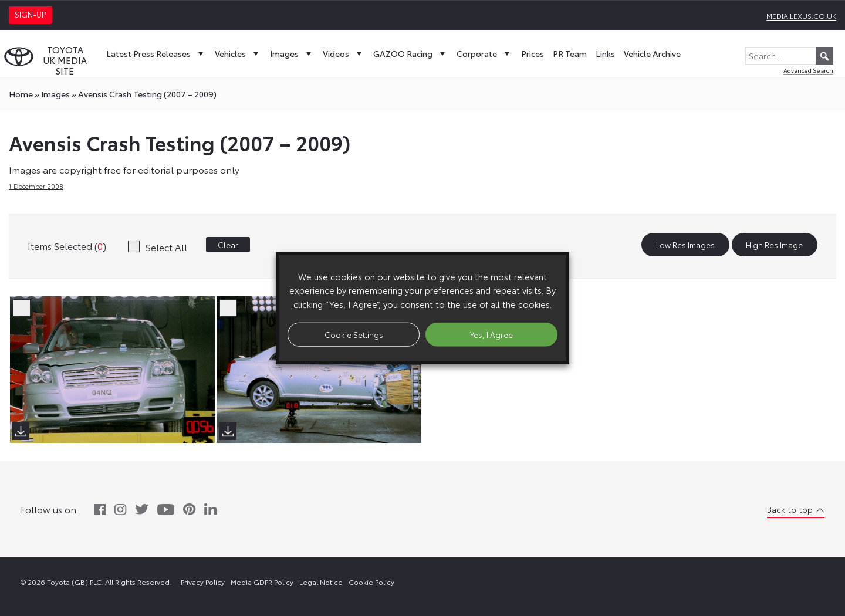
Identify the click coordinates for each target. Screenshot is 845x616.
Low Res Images (685, 245)
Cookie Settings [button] (354, 334)
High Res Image (774, 245)
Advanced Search (808, 70)
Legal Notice (321, 582)
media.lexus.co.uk (801, 16)
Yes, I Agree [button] (491, 334)
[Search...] (789, 56)
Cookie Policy (371, 582)
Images (292, 53)
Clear (228, 245)
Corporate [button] (484, 53)
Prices (533, 53)
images (55, 94)
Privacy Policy (203, 582)
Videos (344, 53)
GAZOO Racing (410, 53)
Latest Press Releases (156, 53)
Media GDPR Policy (262, 582)
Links (605, 53)
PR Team (570, 53)
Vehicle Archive (652, 53)
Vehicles (238, 53)
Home (21, 94)
